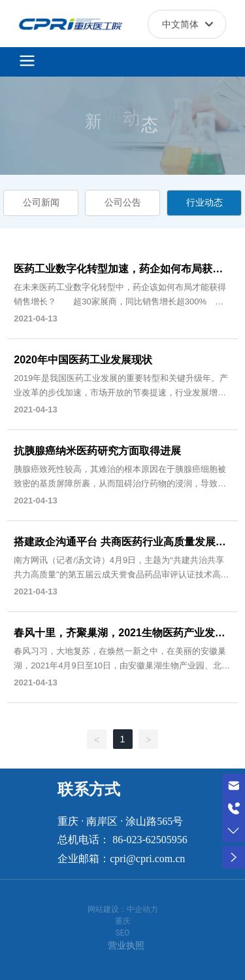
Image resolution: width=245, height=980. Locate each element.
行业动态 (204, 203)
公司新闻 (41, 203)
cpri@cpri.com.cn (147, 859)
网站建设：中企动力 (123, 909)
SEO (122, 933)
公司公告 (123, 203)
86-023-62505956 (150, 840)
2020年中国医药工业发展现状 (83, 360)
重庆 (123, 921)
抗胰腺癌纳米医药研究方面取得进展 (97, 451)
